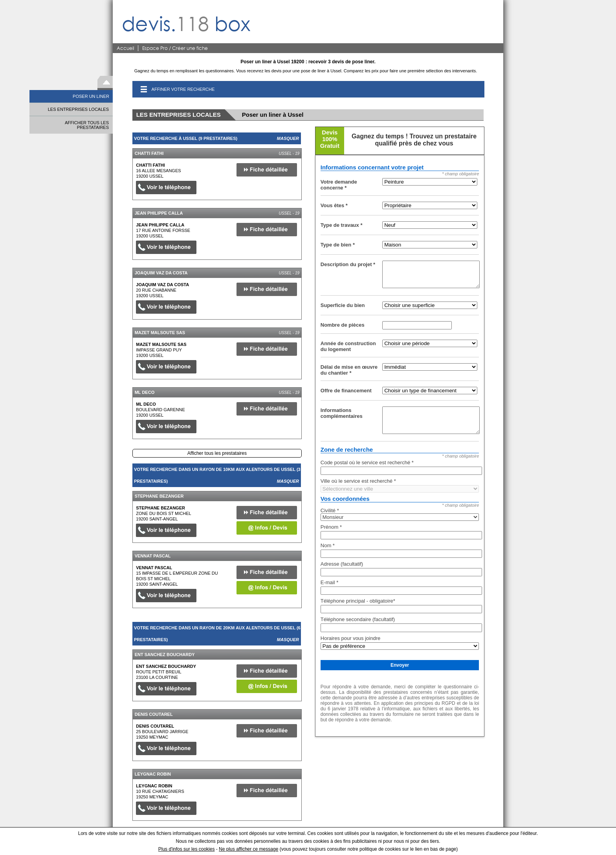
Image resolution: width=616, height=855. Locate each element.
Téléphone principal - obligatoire (358, 601)
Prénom (331, 527)
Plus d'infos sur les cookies (187, 849)
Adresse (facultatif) (342, 564)
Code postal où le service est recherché (367, 462)
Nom (328, 545)
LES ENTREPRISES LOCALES (78, 109)
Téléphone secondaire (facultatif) (358, 619)
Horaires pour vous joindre (350, 638)
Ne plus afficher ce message (248, 849)
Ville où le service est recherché (358, 481)
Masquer (288, 138)
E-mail (330, 582)
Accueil (125, 48)
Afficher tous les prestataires (217, 453)
